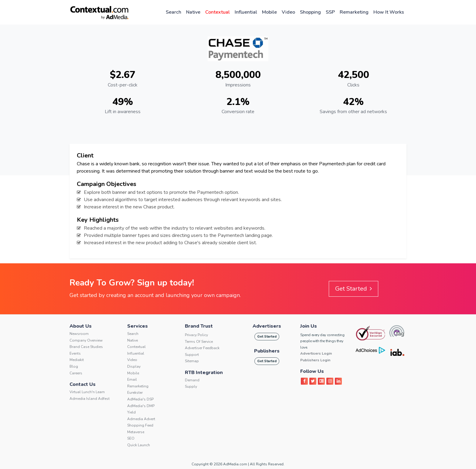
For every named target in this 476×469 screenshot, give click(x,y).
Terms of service (199, 342)
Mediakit (77, 360)
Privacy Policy (196, 335)
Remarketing (354, 12)
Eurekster (135, 393)
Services (138, 326)
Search (173, 12)
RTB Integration (204, 373)
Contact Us (83, 384)
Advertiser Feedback (202, 348)
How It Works (389, 12)
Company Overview (86, 340)
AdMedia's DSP (140, 399)
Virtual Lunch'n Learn (87, 392)
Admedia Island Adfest (90, 399)
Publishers (267, 351)
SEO (131, 438)
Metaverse (136, 432)
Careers (76, 373)
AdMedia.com (235, 464)
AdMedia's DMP (141, 406)
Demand (192, 380)
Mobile (269, 12)
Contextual (218, 12)
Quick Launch (139, 445)
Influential (246, 12)
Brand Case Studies (86, 347)
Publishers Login (315, 360)
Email (132, 380)
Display (134, 366)
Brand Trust (199, 326)
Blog (74, 366)
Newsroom (79, 334)
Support (192, 355)
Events (75, 353)
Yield (131, 412)
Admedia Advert (141, 419)
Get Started (354, 289)
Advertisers (267, 326)
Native (193, 12)
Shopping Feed (140, 425)
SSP (330, 12)
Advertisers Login (316, 353)
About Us (81, 326)
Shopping (310, 12)
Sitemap (192, 361)
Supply (191, 386)
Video (288, 12)
